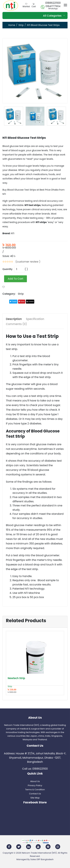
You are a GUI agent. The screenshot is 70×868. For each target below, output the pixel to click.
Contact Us (35, 794)
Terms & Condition (35, 790)
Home (12, 25)
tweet (13, 301)
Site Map (35, 798)
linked (30, 301)
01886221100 (53, 3)
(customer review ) (28, 262)
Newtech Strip (16, 678)
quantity (7, 269)
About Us (35, 781)
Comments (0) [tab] (16, 324)
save (22, 301)
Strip (21, 25)
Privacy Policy (35, 785)
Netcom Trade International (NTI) (39, 853)
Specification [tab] (35, 319)
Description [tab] (14, 319)
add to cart (15, 279)
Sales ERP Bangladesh (42, 859)
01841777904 (53, 6)
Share (5, 301)
